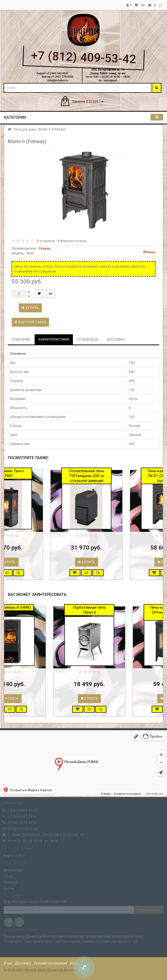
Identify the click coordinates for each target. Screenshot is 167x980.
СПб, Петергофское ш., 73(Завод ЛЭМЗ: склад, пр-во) (108, 72)
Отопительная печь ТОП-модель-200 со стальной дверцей (114, 476)
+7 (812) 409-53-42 (84, 57)
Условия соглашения (50, 963)
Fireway (44, 248)
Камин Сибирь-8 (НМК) (37, 607)
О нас (8, 963)
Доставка (23, 963)
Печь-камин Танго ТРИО (35, 473)
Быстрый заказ (30, 322)
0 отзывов (45, 241)
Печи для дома (25, 129)
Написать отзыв (72, 241)
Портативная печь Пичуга (116, 610)
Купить (30, 308)
